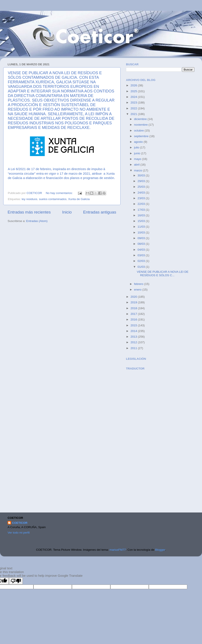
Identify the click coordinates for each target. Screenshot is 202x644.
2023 (134, 103)
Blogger (160, 550)
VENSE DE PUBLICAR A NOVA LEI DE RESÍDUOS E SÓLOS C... (163, 274)
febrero (139, 284)
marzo (138, 170)
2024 (134, 97)
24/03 (142, 193)
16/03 (142, 215)
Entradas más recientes (29, 212)
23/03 (142, 198)
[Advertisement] (147, 442)
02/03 (142, 261)
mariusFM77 (118, 550)
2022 (134, 108)
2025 (134, 91)
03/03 (142, 255)
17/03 (142, 210)
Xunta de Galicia (79, 199)
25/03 (142, 187)
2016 (134, 320)
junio (137, 153)
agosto (139, 142)
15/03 (142, 221)
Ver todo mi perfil (19, 533)
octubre (139, 131)
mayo (138, 159)
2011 (134, 348)
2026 (134, 85)
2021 (134, 114)
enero (138, 290)
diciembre (141, 119)
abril (137, 165)
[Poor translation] (16, 581)
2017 (134, 314)
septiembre (142, 136)
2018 (134, 308)
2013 (134, 337)
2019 (134, 302)
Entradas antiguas (100, 212)
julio (137, 147)
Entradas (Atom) (37, 221)
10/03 (142, 232)
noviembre (141, 125)
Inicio (67, 212)
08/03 (142, 244)
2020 (134, 297)
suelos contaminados (53, 199)
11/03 (142, 227)
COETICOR (20, 523)
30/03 (142, 175)
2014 (134, 331)
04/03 (142, 250)
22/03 (142, 204)
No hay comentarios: (60, 193)
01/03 (142, 267)
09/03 (142, 238)
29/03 (142, 181)
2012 (134, 342)
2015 (134, 325)
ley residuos (30, 199)
